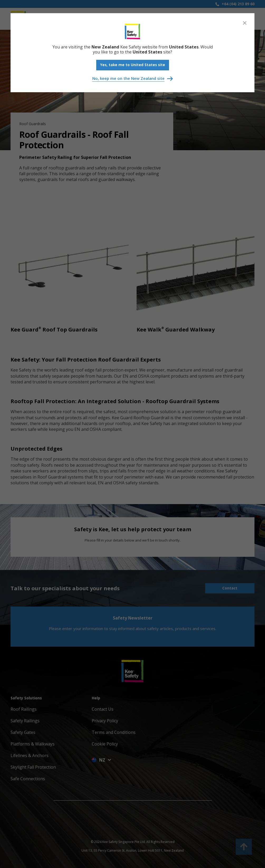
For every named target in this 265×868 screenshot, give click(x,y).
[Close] (245, 23)
